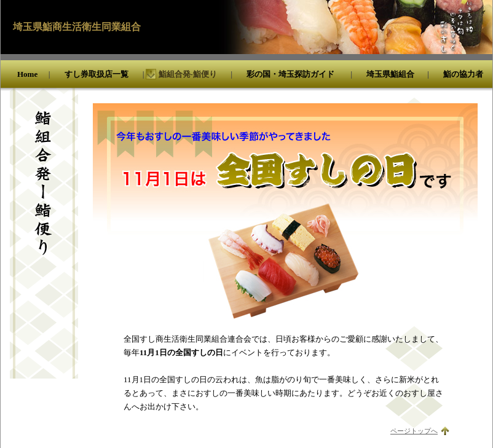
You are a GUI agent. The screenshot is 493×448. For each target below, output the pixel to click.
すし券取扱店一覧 (97, 74)
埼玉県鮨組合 (390, 74)
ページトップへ (414, 431)
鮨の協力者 (463, 74)
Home (27, 74)
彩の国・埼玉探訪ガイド (290, 74)
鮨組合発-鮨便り (188, 74)
